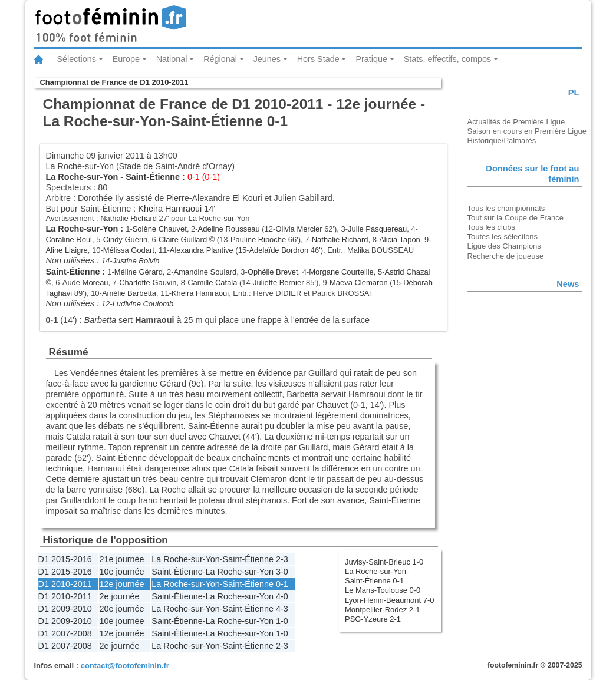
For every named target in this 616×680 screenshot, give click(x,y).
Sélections (77, 59)
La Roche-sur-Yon (82, 177)
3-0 (282, 572)
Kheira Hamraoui (170, 209)
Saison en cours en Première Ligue (527, 131)
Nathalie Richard (129, 218)
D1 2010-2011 (65, 584)
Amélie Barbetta (129, 293)
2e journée (120, 596)
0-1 (282, 584)
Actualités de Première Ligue (516, 122)
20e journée (122, 609)
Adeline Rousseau (229, 229)
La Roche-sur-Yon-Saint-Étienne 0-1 (377, 576)
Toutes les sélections (503, 237)
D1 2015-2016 (65, 559)
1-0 (282, 621)
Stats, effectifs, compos (448, 59)
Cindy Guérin (126, 240)
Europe (126, 59)
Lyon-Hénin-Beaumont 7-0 (389, 600)
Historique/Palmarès (502, 141)
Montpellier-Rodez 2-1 (382, 610)
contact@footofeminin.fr (125, 666)
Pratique (371, 59)
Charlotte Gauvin (148, 283)
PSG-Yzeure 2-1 (373, 619)
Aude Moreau (85, 283)
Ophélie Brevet (273, 272)
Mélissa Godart (129, 250)
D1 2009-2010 (65, 609)
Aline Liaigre (67, 250)
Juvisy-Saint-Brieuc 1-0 (384, 562)
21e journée (122, 559)
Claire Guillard (183, 240)
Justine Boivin (136, 261)
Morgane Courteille (341, 272)
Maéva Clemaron (359, 283)
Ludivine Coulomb (143, 304)
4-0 (282, 596)
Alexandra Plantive (202, 250)
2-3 (282, 559)
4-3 (282, 609)
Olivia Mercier (299, 229)
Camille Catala (212, 283)
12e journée (122, 584)
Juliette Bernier (278, 283)
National (172, 59)
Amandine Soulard (205, 272)
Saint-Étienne (153, 177)
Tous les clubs (491, 227)
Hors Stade (318, 59)
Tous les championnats (506, 208)
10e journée (122, 572)
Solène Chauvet (160, 229)
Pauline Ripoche (258, 240)
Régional (220, 59)
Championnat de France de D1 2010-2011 (114, 82)
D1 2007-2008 (65, 633)
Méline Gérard (139, 272)
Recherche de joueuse (506, 256)
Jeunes (267, 59)
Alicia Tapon (400, 240)
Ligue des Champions (504, 246)
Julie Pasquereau (377, 229)
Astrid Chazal (407, 272)
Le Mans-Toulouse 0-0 (383, 590)
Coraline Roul (69, 240)
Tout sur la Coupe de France (515, 218)
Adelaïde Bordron (279, 250)
